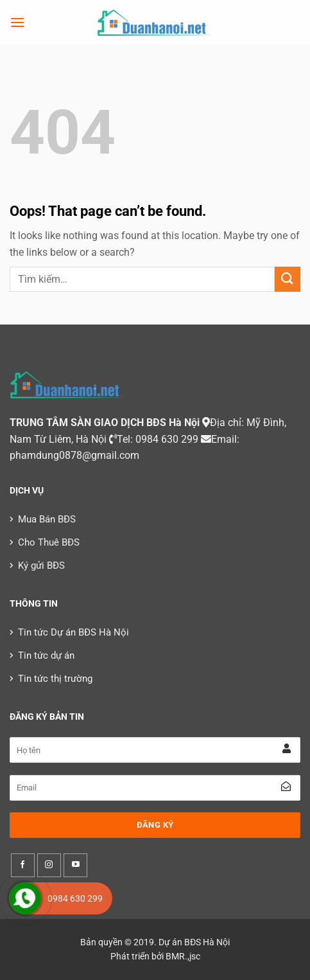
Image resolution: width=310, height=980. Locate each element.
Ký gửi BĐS (41, 566)
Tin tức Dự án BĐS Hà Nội (73, 632)
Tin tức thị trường (55, 679)
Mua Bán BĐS (47, 519)
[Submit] (288, 279)
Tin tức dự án (46, 655)
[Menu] (17, 22)
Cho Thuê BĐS (49, 542)
